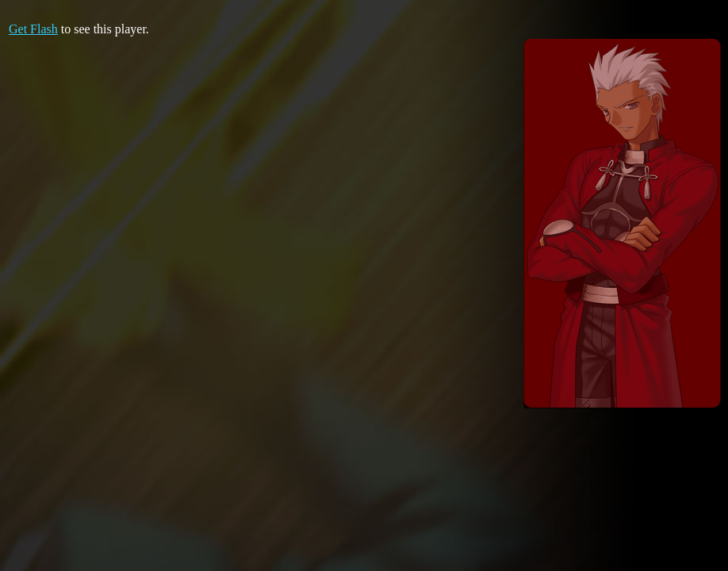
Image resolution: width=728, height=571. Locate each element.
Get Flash (33, 29)
